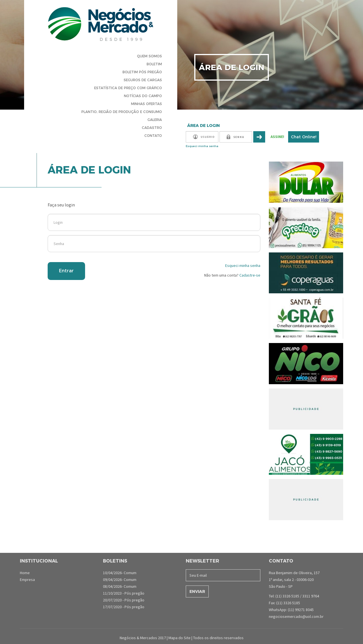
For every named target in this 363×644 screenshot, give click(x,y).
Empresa (27, 580)
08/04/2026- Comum (120, 586)
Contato (153, 136)
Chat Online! (304, 137)
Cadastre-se (249, 275)
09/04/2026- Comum (120, 580)
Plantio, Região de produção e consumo (122, 112)
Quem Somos (149, 56)
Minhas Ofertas (146, 104)
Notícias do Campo (143, 96)
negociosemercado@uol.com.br (296, 616)
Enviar (197, 591)
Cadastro (152, 128)
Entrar (66, 271)
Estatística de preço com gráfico (128, 88)
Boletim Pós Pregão (142, 72)
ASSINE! (277, 137)
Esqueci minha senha (202, 146)
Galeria (155, 120)
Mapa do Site (180, 638)
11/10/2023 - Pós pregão (124, 593)
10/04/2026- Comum (120, 573)
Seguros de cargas (143, 80)
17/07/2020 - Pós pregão (124, 607)
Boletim (154, 64)
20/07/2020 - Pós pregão (124, 600)
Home (25, 573)
